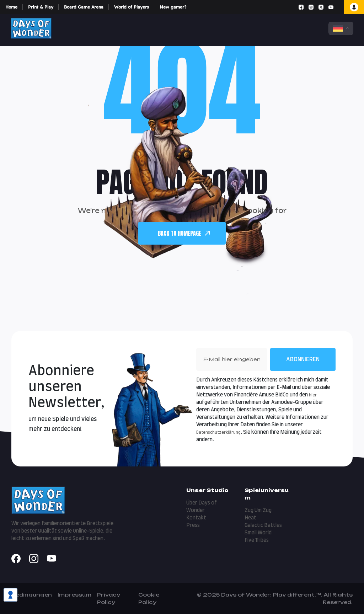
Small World (258, 533)
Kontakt (196, 518)
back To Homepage (184, 233)
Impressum (74, 595)
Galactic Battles (263, 525)
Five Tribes (257, 540)
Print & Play (41, 7)
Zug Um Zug (258, 511)
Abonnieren (303, 359)
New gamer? (173, 7)
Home (11, 7)
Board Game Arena (84, 7)
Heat (250, 518)
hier (313, 395)
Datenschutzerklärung (218, 433)
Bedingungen (32, 595)
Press (193, 525)
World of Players (132, 7)
